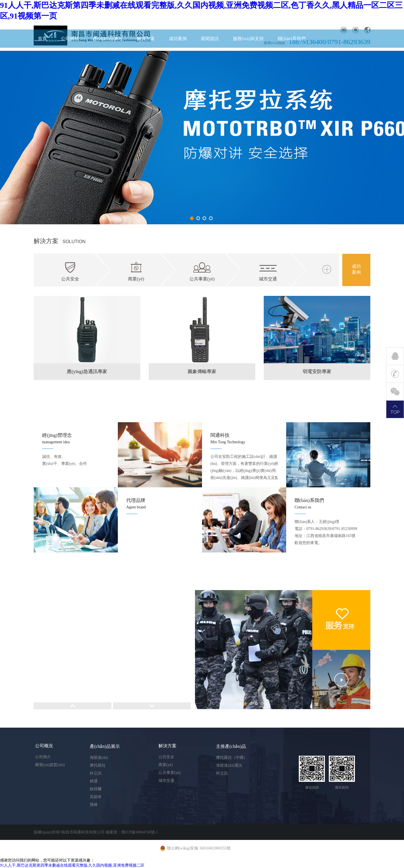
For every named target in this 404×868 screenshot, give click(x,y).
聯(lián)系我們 (292, 39)
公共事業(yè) (170, 773)
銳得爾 (96, 789)
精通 (94, 781)
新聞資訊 (210, 39)
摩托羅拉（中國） (232, 758)
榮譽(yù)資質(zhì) (50, 765)
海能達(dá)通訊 (229, 765)
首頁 (42, 39)
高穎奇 (96, 797)
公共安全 (166, 757)
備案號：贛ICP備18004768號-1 (132, 832)
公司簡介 (43, 757)
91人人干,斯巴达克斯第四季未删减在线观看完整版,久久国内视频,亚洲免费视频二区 (72, 865)
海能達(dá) (99, 758)
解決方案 (146, 39)
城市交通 (166, 781)
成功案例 (178, 39)
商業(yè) (166, 765)
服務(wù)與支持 (248, 39)
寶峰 (94, 805)
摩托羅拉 (98, 765)
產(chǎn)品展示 (108, 39)
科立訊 (96, 773)
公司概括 (70, 39)
